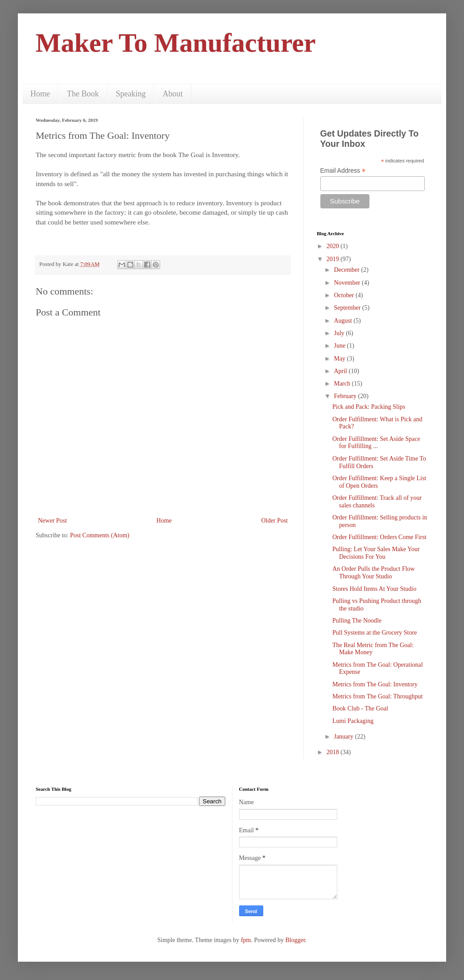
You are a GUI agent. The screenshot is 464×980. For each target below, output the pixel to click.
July (340, 333)
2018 (334, 752)
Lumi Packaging (353, 721)
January (344, 737)
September (348, 308)
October (345, 295)
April (341, 371)
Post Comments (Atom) (100, 535)
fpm (246, 940)
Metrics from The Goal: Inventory (375, 684)
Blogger (295, 940)
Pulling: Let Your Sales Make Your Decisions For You (376, 553)
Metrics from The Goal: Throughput (377, 696)
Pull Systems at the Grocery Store (375, 633)
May (340, 359)
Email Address (343, 171)
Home (40, 94)
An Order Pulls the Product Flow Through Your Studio (374, 573)
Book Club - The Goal (360, 708)
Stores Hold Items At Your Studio (374, 589)
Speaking (131, 94)
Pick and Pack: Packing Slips (369, 407)
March (343, 384)
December (347, 270)
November (348, 283)
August (344, 321)
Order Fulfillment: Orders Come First (379, 537)
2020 (334, 246)
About (173, 94)
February (346, 396)
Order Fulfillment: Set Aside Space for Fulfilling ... (376, 443)
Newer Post (52, 521)
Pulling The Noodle (357, 621)
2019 (334, 259)
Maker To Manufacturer (176, 43)
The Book (83, 94)
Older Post (275, 521)
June (340, 346)
